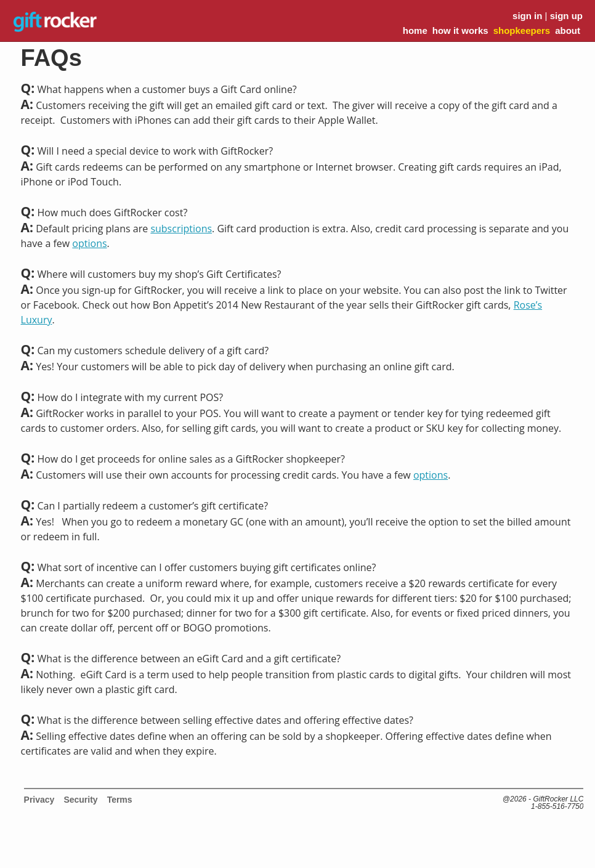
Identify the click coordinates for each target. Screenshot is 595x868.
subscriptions (181, 229)
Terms (120, 800)
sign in (527, 16)
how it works (460, 30)
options (89, 243)
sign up (566, 16)
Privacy (39, 800)
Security (80, 800)
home (415, 30)
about (568, 30)
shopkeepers (522, 30)
